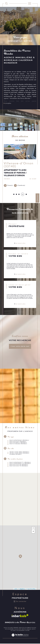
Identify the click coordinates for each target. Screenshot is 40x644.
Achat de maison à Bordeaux (18, 441)
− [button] (33, 531)
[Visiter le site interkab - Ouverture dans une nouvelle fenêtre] (20, 616)
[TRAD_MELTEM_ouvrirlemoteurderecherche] (6, 3)
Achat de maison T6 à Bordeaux (19, 466)
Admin (33, 629)
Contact (37, 198)
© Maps (22, 589)
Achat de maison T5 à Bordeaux (19, 465)
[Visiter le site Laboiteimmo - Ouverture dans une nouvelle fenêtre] (20, 637)
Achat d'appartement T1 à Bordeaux (20, 462)
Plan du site (17, 629)
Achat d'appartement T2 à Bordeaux (20, 464)
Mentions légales (26, 629)
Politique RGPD (20, 630)
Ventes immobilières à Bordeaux (19, 452)
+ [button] (33, 528)
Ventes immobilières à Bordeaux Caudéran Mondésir (19, 454)
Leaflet (16, 589)
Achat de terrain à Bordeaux (18, 443)
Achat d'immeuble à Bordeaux (18, 444)
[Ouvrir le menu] (30, 3)
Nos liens (13, 630)
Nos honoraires (9, 629)
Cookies (27, 630)
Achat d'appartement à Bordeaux (19, 440)
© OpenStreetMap (31, 589)
